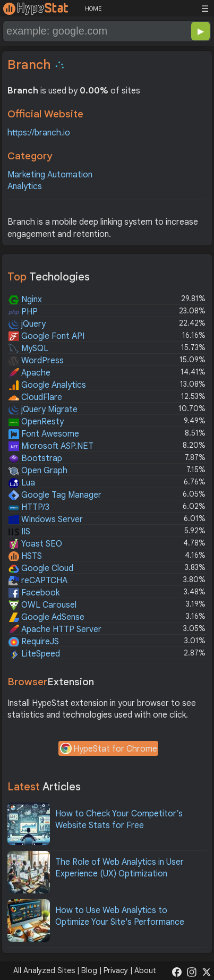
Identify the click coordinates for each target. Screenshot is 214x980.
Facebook (34, 593)
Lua (22, 483)
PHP (23, 312)
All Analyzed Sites (44, 970)
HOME (93, 8)
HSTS (25, 556)
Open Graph (38, 471)
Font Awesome (44, 434)
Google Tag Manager (55, 495)
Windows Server (46, 519)
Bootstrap (35, 458)
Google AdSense (46, 617)
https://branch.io (39, 133)
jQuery (27, 324)
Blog (89, 970)
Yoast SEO (35, 544)
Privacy (116, 970)
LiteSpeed (34, 654)
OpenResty (36, 422)
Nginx (25, 300)
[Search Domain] (72, 31)
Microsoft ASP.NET (51, 446)
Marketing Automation (50, 175)
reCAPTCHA (38, 581)
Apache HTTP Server (55, 629)
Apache (29, 373)
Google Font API (46, 336)
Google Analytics (47, 385)
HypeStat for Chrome (108, 749)
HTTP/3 (29, 507)
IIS (19, 532)
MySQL (28, 348)
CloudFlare (35, 397)
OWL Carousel (42, 605)
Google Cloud (41, 568)
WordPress (36, 361)
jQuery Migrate (43, 410)
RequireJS (34, 642)
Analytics (25, 186)
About (145, 970)
